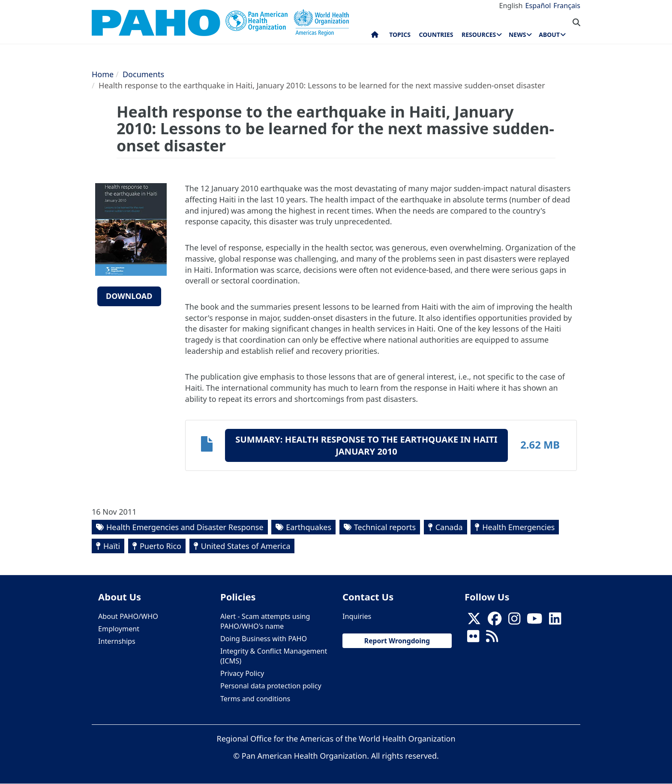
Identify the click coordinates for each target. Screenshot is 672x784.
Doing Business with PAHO (264, 639)
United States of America (246, 546)
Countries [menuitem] (436, 35)
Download (129, 296)
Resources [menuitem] (479, 35)
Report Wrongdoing (397, 641)
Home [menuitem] (375, 36)
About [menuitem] (549, 35)
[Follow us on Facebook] (495, 621)
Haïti (112, 546)
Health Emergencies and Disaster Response (185, 527)
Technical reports (385, 527)
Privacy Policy (242, 673)
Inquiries (357, 616)
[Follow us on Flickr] (473, 639)
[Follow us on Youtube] (534, 621)
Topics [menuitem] (400, 35)
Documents (143, 74)
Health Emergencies (518, 527)
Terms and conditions (255, 699)
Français (567, 6)
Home (103, 74)
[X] (474, 621)
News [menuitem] (517, 35)
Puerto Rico (160, 546)
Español (538, 6)
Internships (117, 641)
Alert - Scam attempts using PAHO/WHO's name (265, 621)
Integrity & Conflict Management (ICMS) (274, 656)
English (511, 6)
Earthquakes (309, 527)
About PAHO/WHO (128, 616)
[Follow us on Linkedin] (555, 621)
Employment (119, 629)
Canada (449, 527)
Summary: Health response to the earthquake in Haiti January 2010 (366, 445)
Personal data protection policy (271, 686)
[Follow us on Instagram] (514, 621)
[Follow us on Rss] (492, 639)
